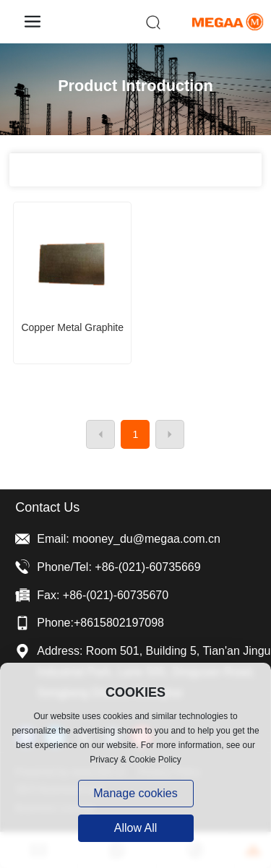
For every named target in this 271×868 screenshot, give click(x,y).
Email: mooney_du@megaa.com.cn (129, 539)
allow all (136, 828)
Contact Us (47, 507)
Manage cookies (135, 793)
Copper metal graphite (72, 327)
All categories (135, 169)
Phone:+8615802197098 (100, 623)
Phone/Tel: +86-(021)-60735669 (119, 567)
